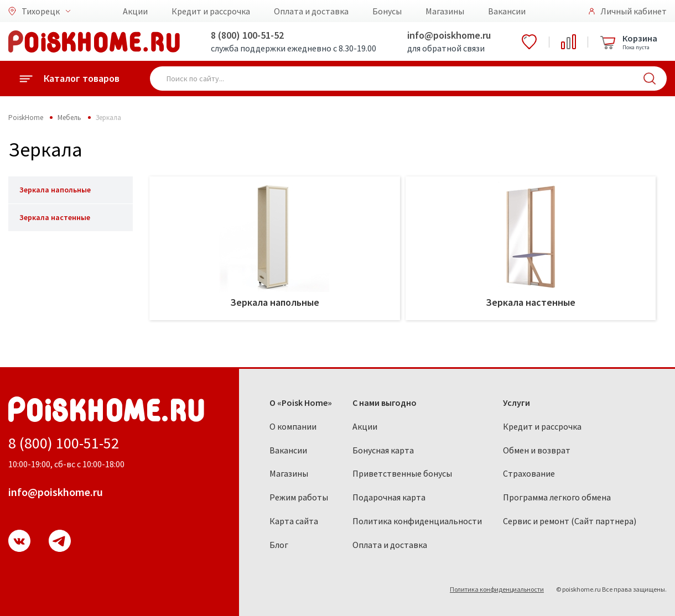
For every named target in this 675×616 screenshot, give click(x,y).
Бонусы (387, 11)
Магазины (445, 11)
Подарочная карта (389, 497)
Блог (279, 545)
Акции (135, 11)
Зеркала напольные (55, 190)
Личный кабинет (634, 11)
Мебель (69, 118)
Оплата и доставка (311, 11)
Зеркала (108, 118)
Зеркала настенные (55, 217)
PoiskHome (26, 118)
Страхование (529, 473)
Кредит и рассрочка (211, 11)
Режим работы (299, 497)
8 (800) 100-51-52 (247, 35)
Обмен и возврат (537, 450)
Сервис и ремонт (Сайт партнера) (570, 521)
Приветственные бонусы (402, 473)
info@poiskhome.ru (449, 35)
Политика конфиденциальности (417, 521)
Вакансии (507, 11)
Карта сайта (294, 521)
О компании (293, 426)
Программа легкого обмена (557, 497)
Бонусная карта (383, 450)
